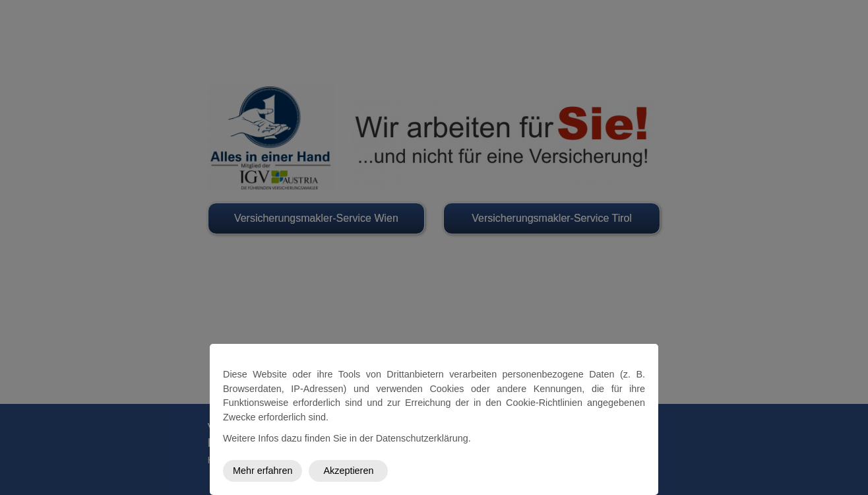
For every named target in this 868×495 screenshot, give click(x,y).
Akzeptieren (348, 471)
